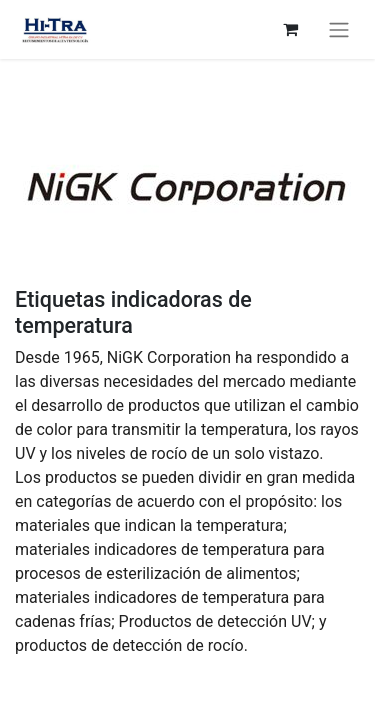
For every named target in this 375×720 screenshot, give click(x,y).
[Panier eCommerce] (290, 29)
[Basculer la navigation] (339, 29)
